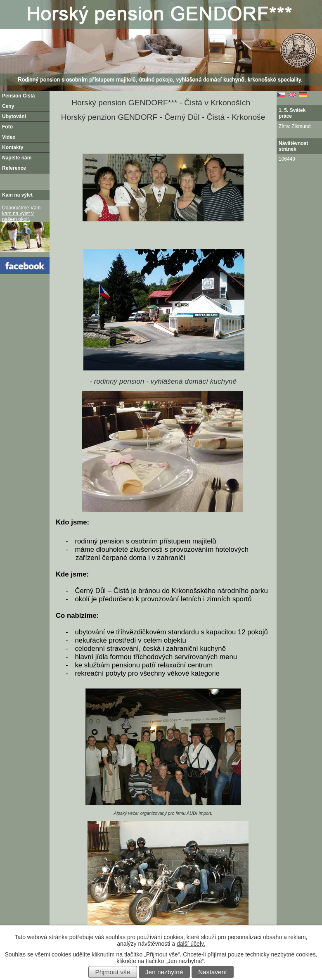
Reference (14, 168)
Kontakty (13, 147)
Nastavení (212, 972)
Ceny (8, 106)
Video (9, 137)
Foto (7, 127)
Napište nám (17, 158)
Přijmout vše (113, 972)
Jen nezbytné (164, 972)
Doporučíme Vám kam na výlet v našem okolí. (21, 214)
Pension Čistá (18, 96)
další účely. (191, 944)
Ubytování (14, 116)
